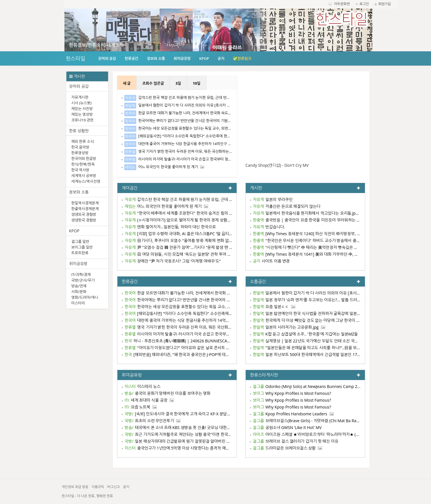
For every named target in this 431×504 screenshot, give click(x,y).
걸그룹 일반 (80, 241)
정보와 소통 (156, 58)
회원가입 (385, 4)
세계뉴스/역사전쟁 (86, 181)
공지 (221, 58)
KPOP (204, 58)
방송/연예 (79, 286)
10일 (197, 83)
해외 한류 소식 (83, 141)
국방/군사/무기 (83, 280)
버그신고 (113, 487)
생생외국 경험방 (84, 214)
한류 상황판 (79, 131)
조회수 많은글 (153, 83)
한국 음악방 (80, 147)
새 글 (127, 83)
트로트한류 (80, 253)
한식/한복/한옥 (83, 164)
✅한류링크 (242, 58)
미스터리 (78, 303)
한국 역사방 (80, 170)
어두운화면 (342, 4)
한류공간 (131, 58)
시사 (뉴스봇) (81, 103)
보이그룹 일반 (82, 247)
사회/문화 (79, 292)
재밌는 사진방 (82, 109)
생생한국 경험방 (84, 220)
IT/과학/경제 (81, 275)
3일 (178, 83)
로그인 (364, 4)
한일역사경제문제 (85, 203)
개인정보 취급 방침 (75, 487)
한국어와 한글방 (84, 158)
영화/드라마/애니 (85, 297)
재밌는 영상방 (82, 114)
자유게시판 (80, 97)
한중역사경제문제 (85, 209)
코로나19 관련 (82, 120)
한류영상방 (80, 153)
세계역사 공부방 (84, 176)
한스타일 (76, 58)
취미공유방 (182, 58)
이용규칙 (98, 487)
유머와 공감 (107, 58)
